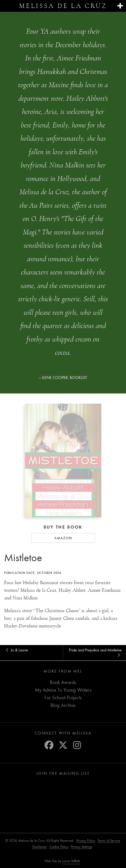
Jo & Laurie (16, 650)
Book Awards (63, 682)
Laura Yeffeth (71, 861)
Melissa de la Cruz (63, 6)
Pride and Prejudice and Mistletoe (95, 653)
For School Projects (63, 698)
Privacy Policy (86, 841)
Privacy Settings (81, 847)
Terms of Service (109, 841)
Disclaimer (40, 847)
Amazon (63, 538)
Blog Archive (63, 705)
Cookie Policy (59, 847)
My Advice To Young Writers (63, 690)
